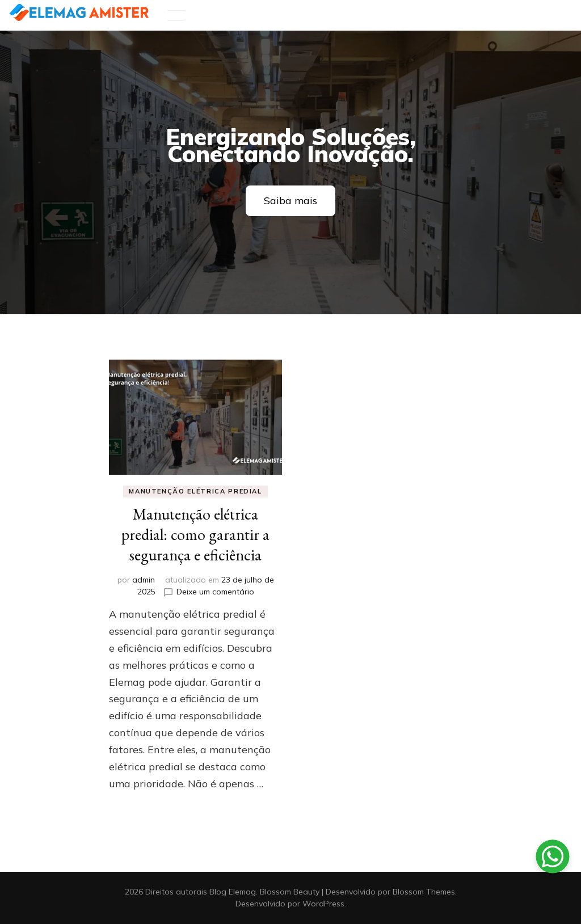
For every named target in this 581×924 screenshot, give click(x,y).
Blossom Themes (424, 892)
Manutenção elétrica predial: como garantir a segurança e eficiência (195, 534)
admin (144, 580)
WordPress (323, 904)
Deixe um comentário (215, 592)
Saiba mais (290, 201)
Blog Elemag (233, 892)
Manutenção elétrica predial (195, 491)
